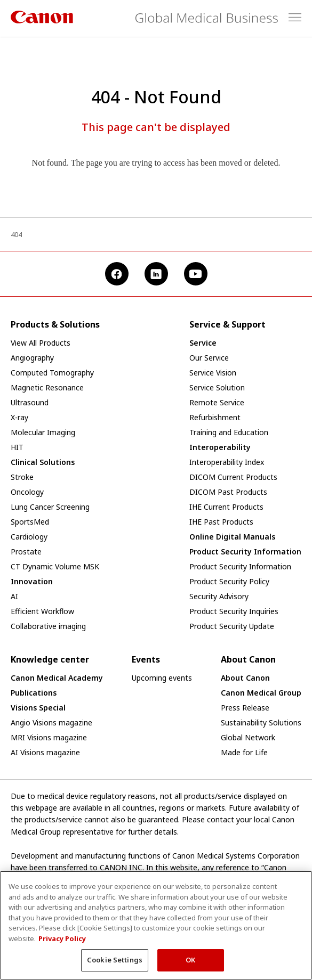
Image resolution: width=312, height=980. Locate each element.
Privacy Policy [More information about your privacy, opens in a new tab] (62, 944)
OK (190, 966)
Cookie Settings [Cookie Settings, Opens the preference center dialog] (115, 966)
